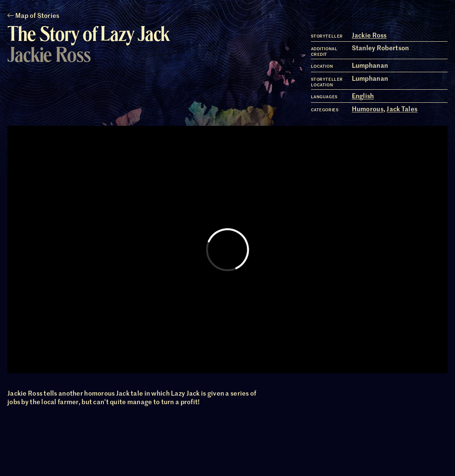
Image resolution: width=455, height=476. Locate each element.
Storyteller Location (327, 82)
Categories (325, 109)
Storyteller (327, 36)
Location (322, 66)
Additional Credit (324, 51)
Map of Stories (33, 15)
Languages (324, 97)
